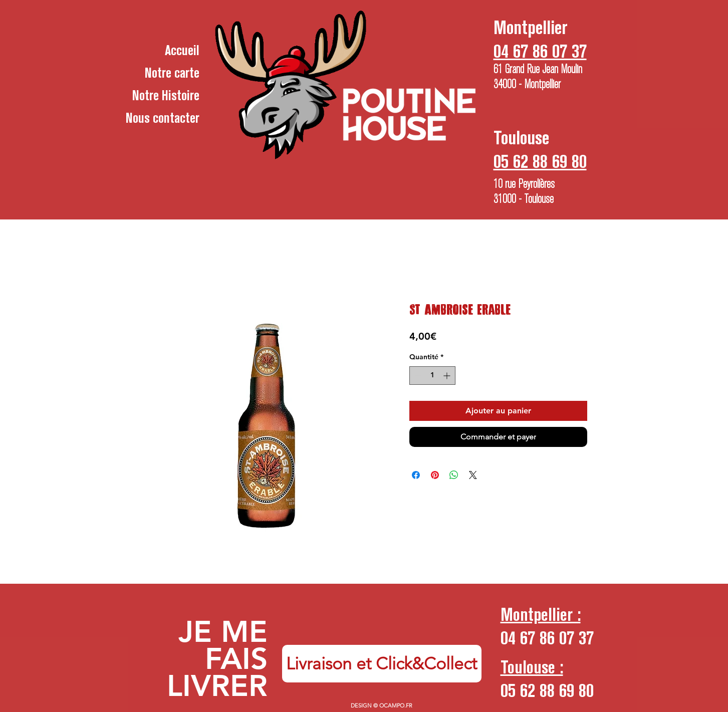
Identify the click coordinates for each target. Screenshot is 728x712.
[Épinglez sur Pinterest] (435, 475)
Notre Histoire (166, 95)
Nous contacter (163, 118)
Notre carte (172, 73)
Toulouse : (532, 667)
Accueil (182, 50)
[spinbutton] (432, 376)
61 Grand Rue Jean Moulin (538, 69)
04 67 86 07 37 (547, 638)
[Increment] (448, 376)
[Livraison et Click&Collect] (382, 664)
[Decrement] (417, 376)
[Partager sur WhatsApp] (454, 475)
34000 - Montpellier (527, 84)
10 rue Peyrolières (524, 184)
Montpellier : (541, 615)
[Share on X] (473, 475)
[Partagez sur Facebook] (416, 475)
